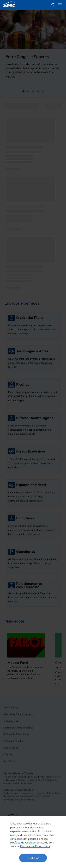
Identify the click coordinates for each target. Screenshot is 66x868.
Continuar (33, 858)
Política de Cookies (23, 843)
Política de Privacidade (35, 846)
